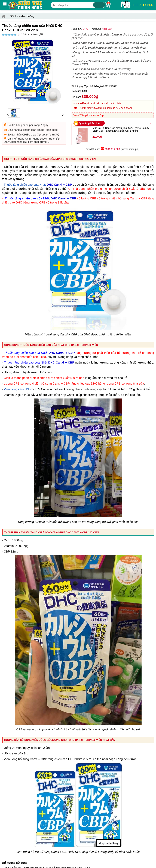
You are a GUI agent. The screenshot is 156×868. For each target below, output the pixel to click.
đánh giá (107, 36)
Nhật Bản (107, 41)
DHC (85, 41)
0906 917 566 (142, 5)
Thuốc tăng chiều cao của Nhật (25, 197)
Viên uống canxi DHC (18, 402)
